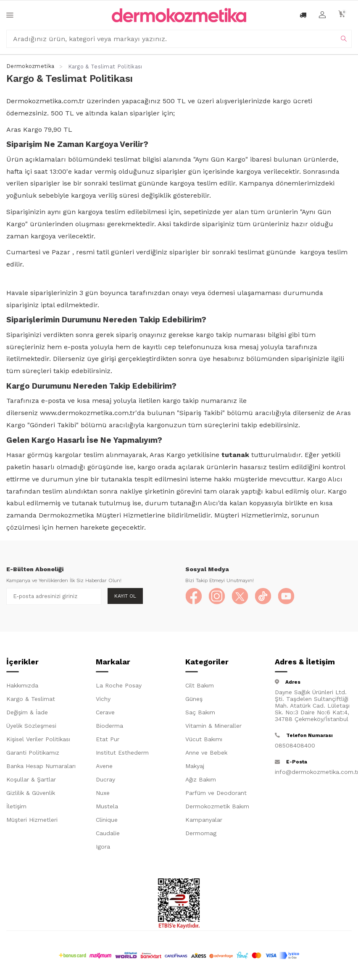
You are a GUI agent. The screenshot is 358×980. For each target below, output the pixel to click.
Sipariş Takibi (201, 413)
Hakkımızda (22, 685)
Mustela (107, 806)
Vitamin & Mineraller (213, 726)
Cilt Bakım (200, 685)
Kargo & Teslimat (31, 699)
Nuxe (103, 793)
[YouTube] (286, 596)
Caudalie (108, 833)
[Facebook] (194, 596)
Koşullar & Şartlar (31, 779)
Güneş (194, 699)
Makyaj (195, 766)
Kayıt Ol (125, 596)
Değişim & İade (27, 712)
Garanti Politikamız (33, 753)
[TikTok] (263, 596)
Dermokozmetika (30, 67)
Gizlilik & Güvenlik (31, 793)
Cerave (105, 712)
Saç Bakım (200, 712)
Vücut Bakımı (204, 739)
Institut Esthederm (122, 753)
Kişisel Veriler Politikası (38, 739)
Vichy (103, 699)
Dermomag (201, 833)
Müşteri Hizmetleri (32, 820)
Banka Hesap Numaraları (41, 766)
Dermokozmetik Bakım (217, 806)
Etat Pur (108, 739)
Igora (103, 847)
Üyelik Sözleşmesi (31, 726)
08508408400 (295, 745)
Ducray (105, 779)
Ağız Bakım (201, 779)
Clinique (107, 820)
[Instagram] (217, 596)
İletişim (16, 806)
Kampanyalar (204, 820)
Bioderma (109, 726)
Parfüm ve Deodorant (216, 793)
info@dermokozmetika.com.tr (313, 772)
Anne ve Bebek (206, 753)
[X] (240, 596)
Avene (104, 766)
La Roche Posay (119, 685)
